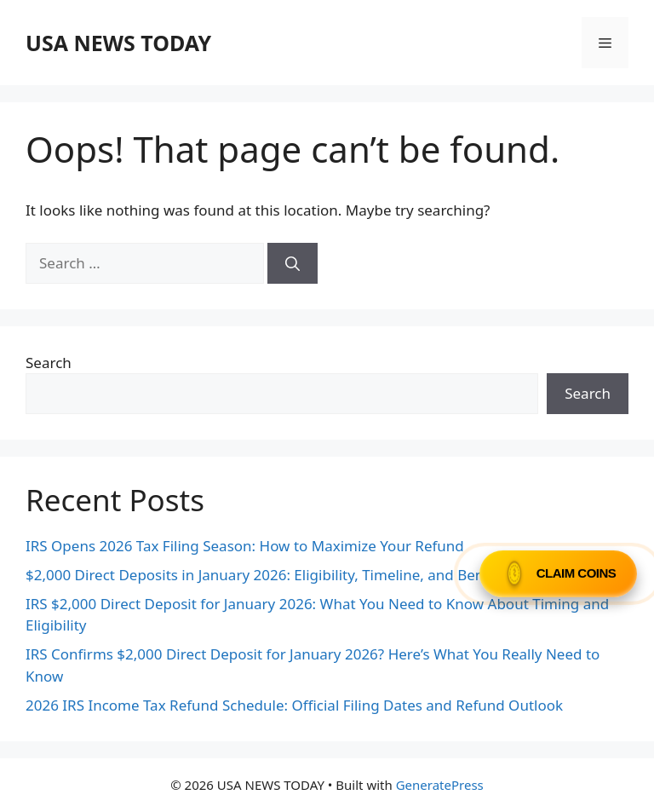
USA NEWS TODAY (118, 43)
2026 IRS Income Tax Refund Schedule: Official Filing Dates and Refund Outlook (294, 705)
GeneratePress (440, 785)
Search (49, 363)
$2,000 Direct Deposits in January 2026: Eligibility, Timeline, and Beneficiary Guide (301, 575)
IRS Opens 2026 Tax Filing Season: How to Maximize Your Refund (245, 546)
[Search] (293, 263)
